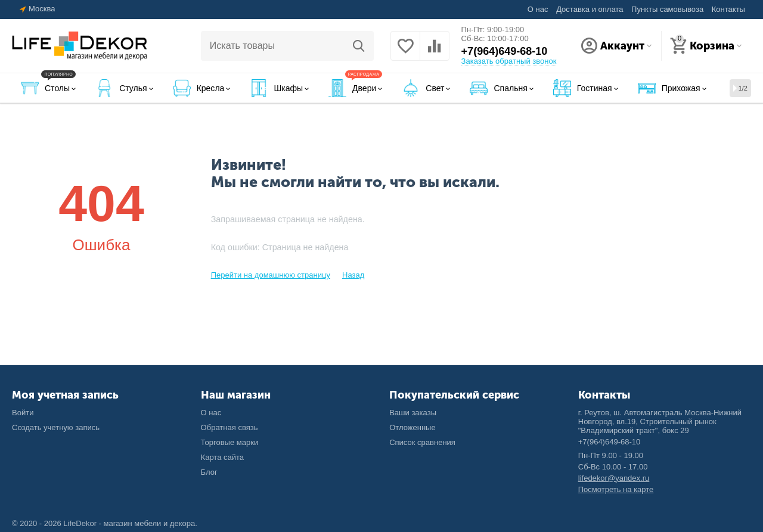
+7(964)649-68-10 (505, 51)
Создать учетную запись (56, 427)
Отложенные (412, 427)
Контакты (728, 9)
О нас (538, 9)
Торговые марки (230, 442)
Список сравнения (422, 442)
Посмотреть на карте (616, 489)
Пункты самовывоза (667, 9)
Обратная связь (229, 427)
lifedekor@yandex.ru (614, 478)
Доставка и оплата (590, 9)
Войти (23, 413)
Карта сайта (223, 457)
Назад (353, 275)
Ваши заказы (413, 413)
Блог (209, 472)
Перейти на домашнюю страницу (271, 275)
